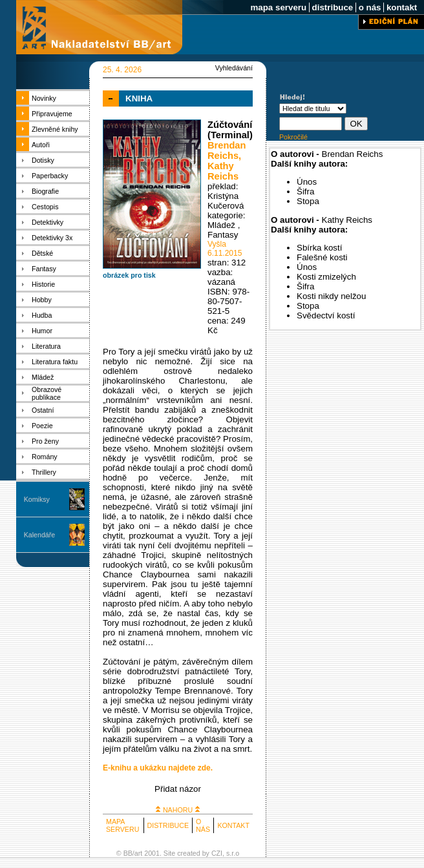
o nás (370, 7)
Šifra (305, 191)
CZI (217, 853)
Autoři (41, 145)
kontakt (402, 7)
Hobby (42, 300)
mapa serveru (279, 7)
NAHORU (178, 810)
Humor (42, 331)
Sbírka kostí (319, 248)
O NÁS (203, 825)
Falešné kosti (322, 257)
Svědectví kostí (326, 315)
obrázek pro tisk (129, 275)
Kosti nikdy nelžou (331, 296)
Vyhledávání (234, 68)
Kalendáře (40, 535)
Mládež (43, 377)
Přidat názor (178, 789)
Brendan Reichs (227, 150)
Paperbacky (50, 176)
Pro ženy (45, 441)
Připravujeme (52, 114)
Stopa (308, 201)
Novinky (44, 98)
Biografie (45, 191)
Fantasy (44, 269)
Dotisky (43, 160)
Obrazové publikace (47, 393)
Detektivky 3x (52, 238)
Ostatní (43, 410)
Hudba (42, 315)
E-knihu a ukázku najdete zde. (158, 768)
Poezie (42, 426)
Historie (43, 284)
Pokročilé (293, 137)
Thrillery (44, 472)
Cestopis (45, 207)
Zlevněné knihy (55, 129)
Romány (45, 457)
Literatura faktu (55, 362)
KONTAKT (233, 825)
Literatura (46, 346)
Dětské (42, 253)
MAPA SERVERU (122, 825)
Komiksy (37, 499)
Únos (307, 182)
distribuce (333, 7)
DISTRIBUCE (168, 825)
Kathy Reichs (223, 171)
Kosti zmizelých (326, 277)
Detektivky (48, 222)
